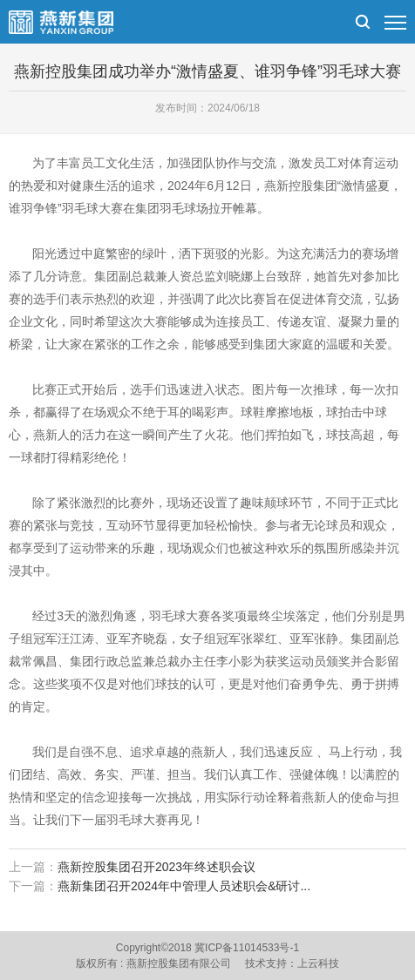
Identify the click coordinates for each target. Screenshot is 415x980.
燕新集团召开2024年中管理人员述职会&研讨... (184, 886)
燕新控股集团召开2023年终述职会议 (156, 867)
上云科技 (318, 963)
